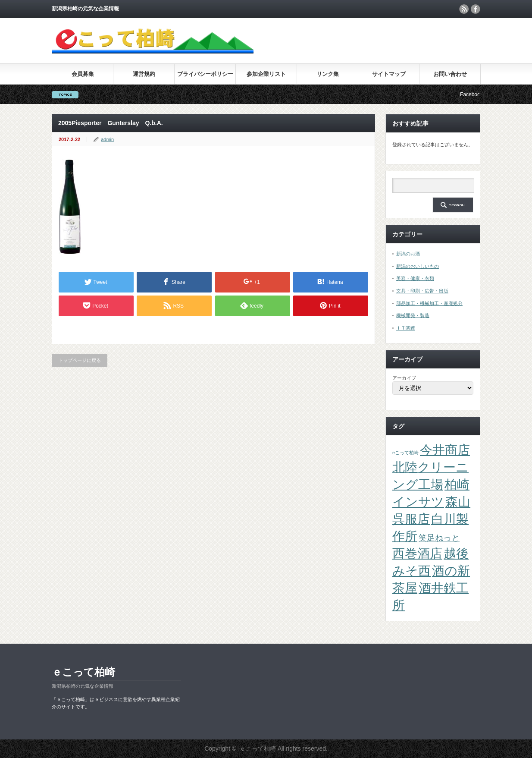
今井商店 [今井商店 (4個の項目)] (445, 450)
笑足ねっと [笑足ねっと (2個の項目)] (439, 538)
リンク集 (328, 74)
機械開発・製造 (413, 315)
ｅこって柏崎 (83, 672)
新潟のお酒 (408, 254)
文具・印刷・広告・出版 (422, 291)
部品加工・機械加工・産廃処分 (429, 303)
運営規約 (144, 74)
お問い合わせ (450, 74)
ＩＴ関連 (406, 328)
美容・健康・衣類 (415, 278)
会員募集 (83, 74)
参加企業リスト (266, 74)
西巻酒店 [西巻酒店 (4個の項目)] (417, 553)
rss (464, 9)
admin (107, 139)
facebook (476, 9)
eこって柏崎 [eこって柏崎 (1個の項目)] (405, 453)
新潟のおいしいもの (418, 266)
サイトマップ (389, 74)
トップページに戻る (80, 360)
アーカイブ (404, 378)
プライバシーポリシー (205, 74)
